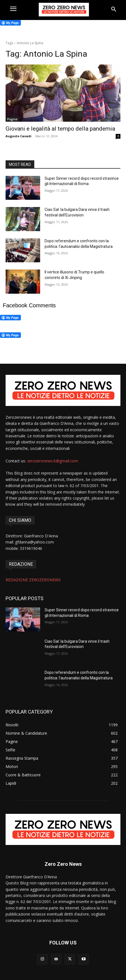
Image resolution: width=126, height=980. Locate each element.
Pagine (12, 119)
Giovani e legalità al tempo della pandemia (60, 129)
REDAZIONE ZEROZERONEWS (33, 580)
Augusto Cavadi (19, 136)
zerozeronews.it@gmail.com (53, 461)
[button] (114, 9)
